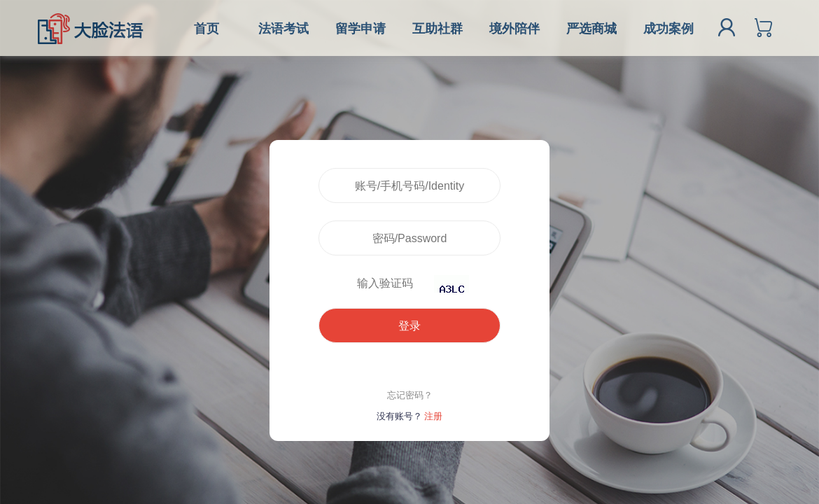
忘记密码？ (410, 395)
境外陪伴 (514, 29)
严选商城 (591, 29)
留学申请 (360, 29)
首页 (206, 29)
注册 (433, 416)
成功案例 (668, 29)
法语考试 (283, 29)
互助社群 (437, 29)
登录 (409, 326)
